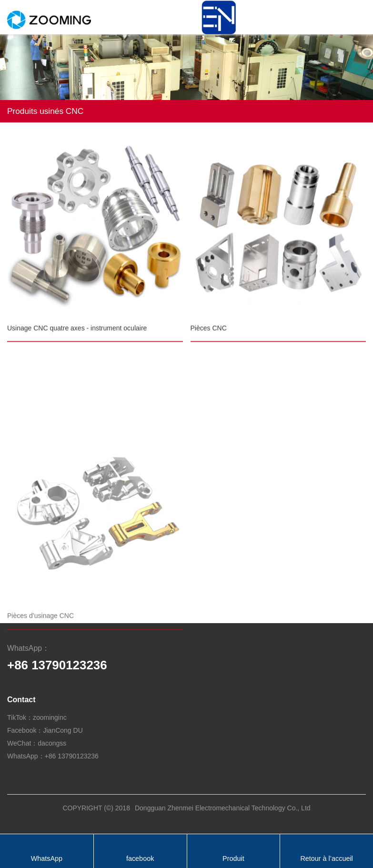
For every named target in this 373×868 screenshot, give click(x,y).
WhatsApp (47, 858)
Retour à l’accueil (326, 858)
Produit (233, 858)
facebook (140, 858)
